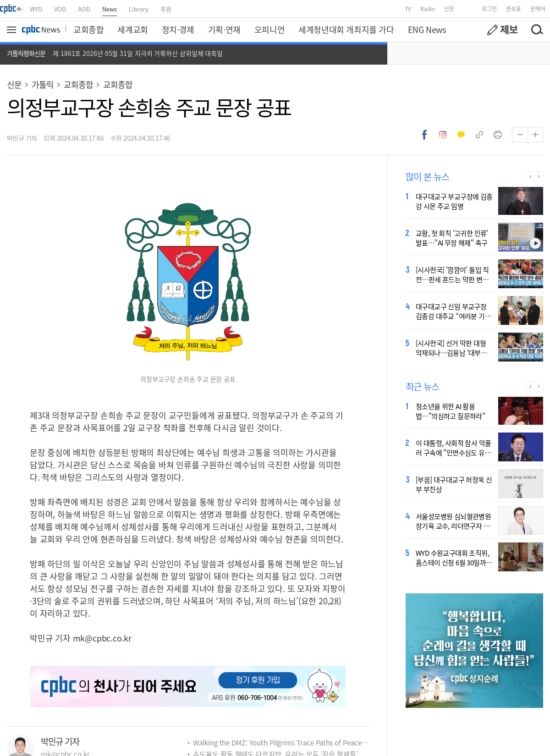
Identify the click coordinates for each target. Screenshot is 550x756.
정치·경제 (178, 29)
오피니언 (269, 29)
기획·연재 (224, 29)
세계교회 (132, 29)
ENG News (427, 29)
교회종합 (88, 29)
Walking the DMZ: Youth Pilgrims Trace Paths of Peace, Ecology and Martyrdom (281, 742)
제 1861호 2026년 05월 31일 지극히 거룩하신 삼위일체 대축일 (138, 53)
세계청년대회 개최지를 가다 (346, 29)
